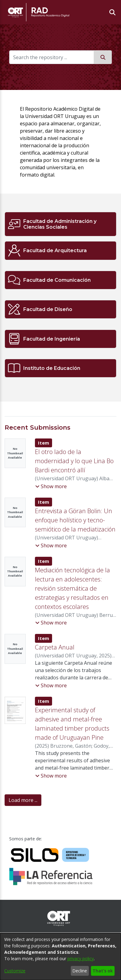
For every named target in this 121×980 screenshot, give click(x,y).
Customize (15, 971)
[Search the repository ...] (52, 57)
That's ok (103, 971)
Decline (80, 971)
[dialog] (61, 957)
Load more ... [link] (23, 800)
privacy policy (81, 959)
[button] (51, 486)
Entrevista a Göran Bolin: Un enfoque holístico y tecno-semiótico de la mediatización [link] (75, 520)
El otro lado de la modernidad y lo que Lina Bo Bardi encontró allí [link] (74, 461)
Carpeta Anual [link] (55, 647)
